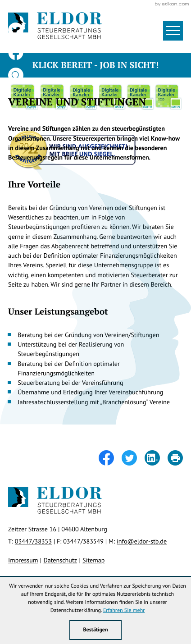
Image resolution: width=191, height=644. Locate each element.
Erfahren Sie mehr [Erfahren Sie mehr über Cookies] (124, 610)
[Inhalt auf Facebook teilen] (110, 458)
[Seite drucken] (175, 458)
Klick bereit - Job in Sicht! (96, 65)
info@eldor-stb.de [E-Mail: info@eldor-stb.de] (142, 541)
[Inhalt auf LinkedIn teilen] (156, 458)
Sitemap (93, 560)
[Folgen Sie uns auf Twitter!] (16, 30)
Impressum (23, 560)
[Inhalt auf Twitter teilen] (133, 458)
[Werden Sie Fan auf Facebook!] (16, 53)
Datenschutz (60, 560)
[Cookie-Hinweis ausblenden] (95, 630)
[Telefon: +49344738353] (33, 541)
